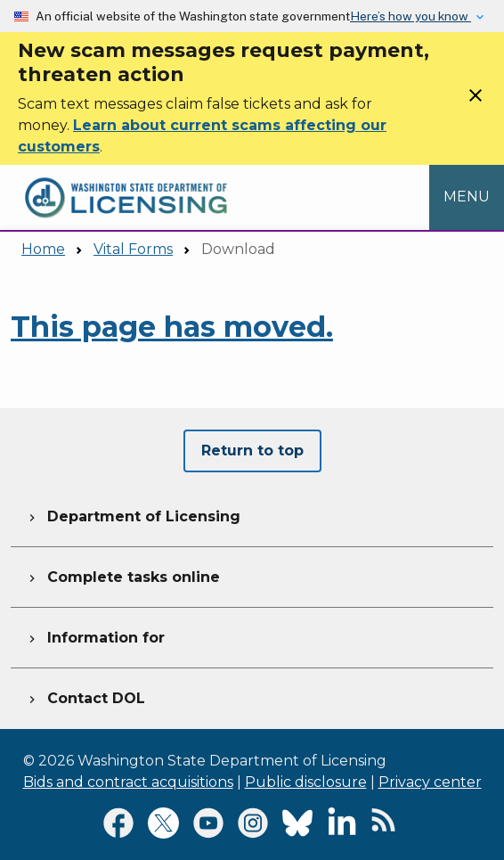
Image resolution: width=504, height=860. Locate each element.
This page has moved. (172, 327)
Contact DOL (85, 696)
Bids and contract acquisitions (128, 782)
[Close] (476, 101)
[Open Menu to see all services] (467, 197)
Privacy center (430, 782)
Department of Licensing (133, 514)
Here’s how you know (411, 16)
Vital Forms (133, 249)
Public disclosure (306, 782)
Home (43, 249)
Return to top (252, 450)
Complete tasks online (122, 575)
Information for (95, 635)
